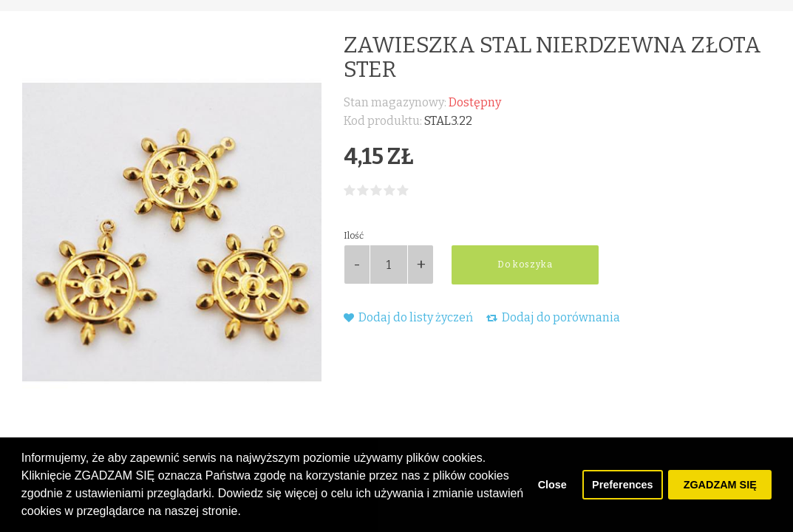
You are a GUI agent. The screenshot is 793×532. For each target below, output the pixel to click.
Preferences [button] (622, 485)
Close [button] (552, 485)
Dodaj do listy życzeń (408, 317)
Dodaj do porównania (553, 317)
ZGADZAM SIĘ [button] (720, 485)
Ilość (354, 236)
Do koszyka (525, 265)
